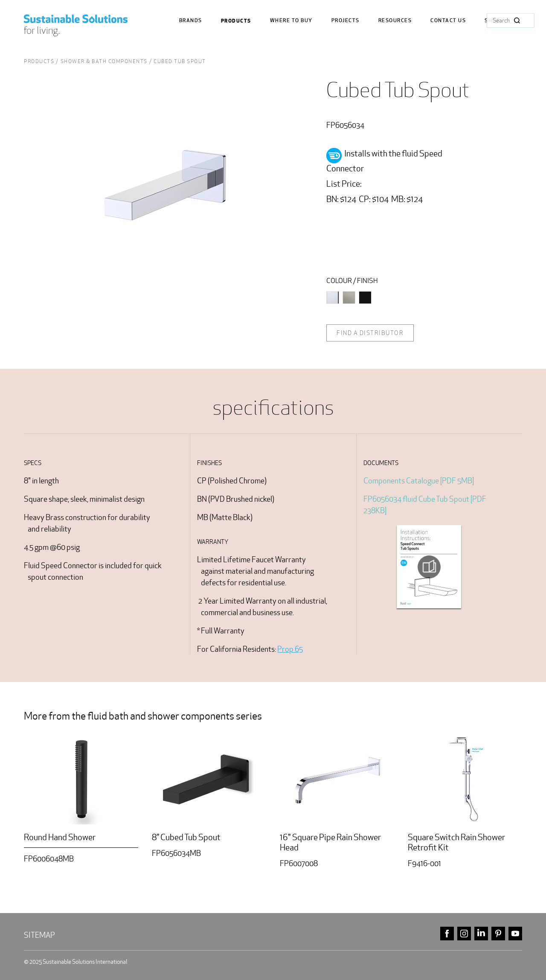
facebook (447, 934)
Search (517, 20)
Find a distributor (370, 333)
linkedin (481, 934)
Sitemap (39, 935)
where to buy (291, 21)
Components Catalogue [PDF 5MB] (419, 481)
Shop (492, 21)
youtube (515, 934)
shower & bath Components (104, 61)
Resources (395, 21)
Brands (191, 21)
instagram (464, 934)
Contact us (448, 21)
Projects (346, 21)
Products (236, 21)
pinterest (498, 934)
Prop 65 (290, 649)
